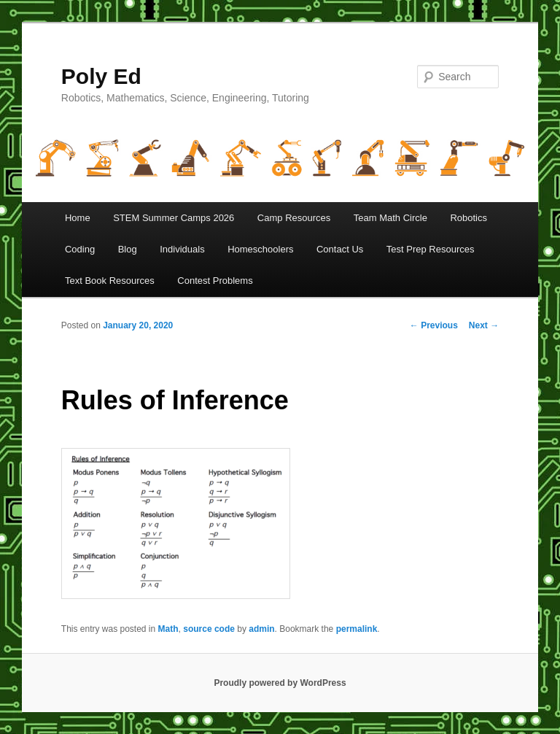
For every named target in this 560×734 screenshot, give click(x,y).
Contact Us (340, 249)
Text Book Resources (110, 281)
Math (168, 629)
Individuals (182, 249)
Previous (434, 325)
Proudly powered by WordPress (280, 683)
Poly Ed (101, 76)
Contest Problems (215, 281)
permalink (357, 629)
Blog (128, 249)
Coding (80, 249)
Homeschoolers (260, 249)
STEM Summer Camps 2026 (174, 218)
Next (484, 325)
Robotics (468, 218)
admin (261, 629)
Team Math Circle (390, 218)
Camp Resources (294, 218)
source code (209, 629)
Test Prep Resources (431, 249)
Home (78, 218)
